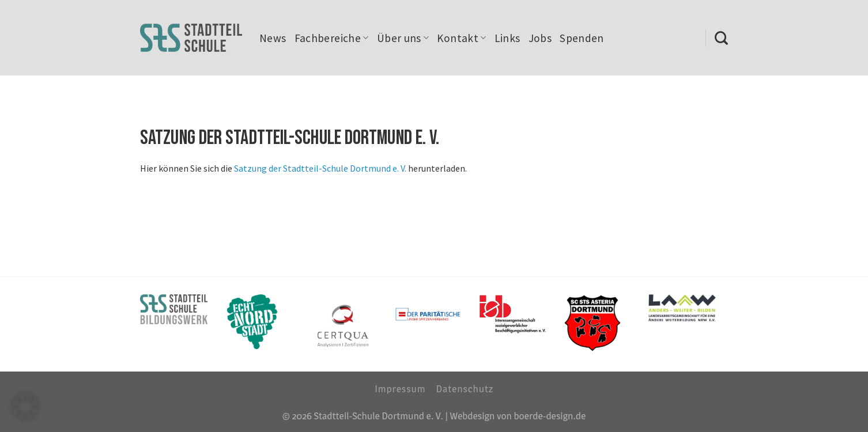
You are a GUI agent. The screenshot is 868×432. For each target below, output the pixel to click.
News (273, 38)
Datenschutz (465, 389)
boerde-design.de (550, 416)
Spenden (582, 38)
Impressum (400, 389)
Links (507, 38)
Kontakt (461, 38)
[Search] (721, 38)
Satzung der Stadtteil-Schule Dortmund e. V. (320, 168)
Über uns (403, 38)
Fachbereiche (332, 38)
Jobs (540, 38)
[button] (25, 407)
